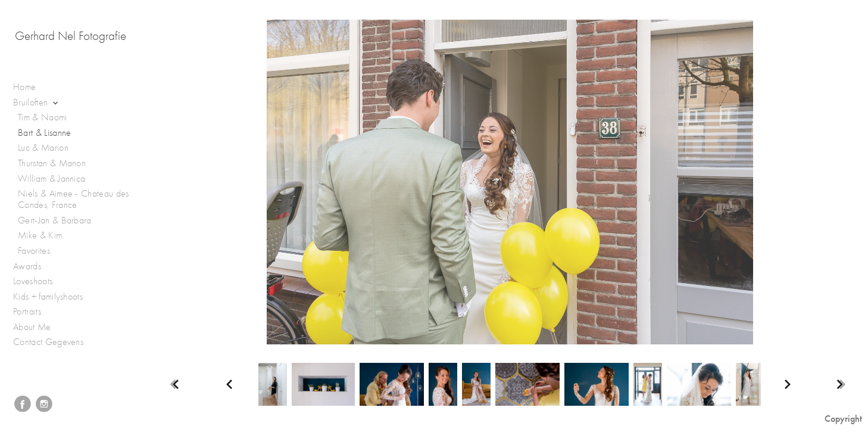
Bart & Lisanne (44, 133)
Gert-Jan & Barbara (55, 220)
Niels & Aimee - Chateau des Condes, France (74, 199)
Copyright (843, 419)
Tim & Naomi (43, 117)
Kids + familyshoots (54, 297)
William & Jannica (51, 179)
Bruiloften (37, 103)
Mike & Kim (40, 235)
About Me (32, 327)
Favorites (34, 251)
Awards (33, 267)
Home (24, 87)
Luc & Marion (43, 148)
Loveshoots (39, 282)
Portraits (33, 312)
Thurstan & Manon (52, 163)
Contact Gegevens (48, 342)
